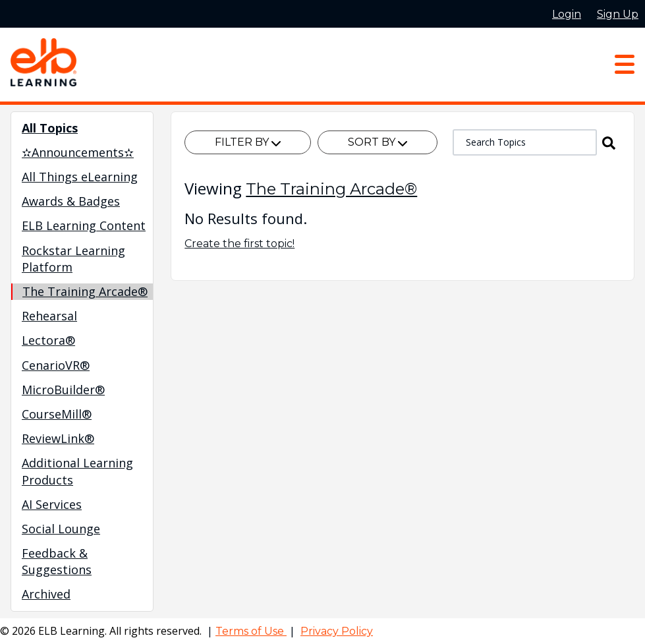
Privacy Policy (337, 631)
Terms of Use (251, 631)
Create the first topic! (239, 244)
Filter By (248, 142)
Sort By (378, 142)
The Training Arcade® (331, 189)
